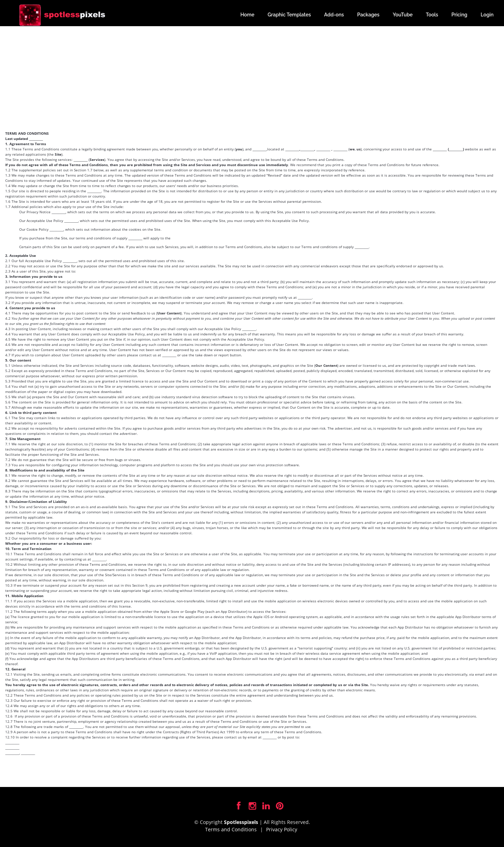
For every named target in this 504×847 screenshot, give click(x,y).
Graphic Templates (289, 15)
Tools (432, 15)
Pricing (459, 15)
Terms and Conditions (231, 829)
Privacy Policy (282, 829)
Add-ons (334, 15)
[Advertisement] (252, 79)
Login (487, 15)
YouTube (403, 15)
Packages (368, 15)
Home (247, 15)
